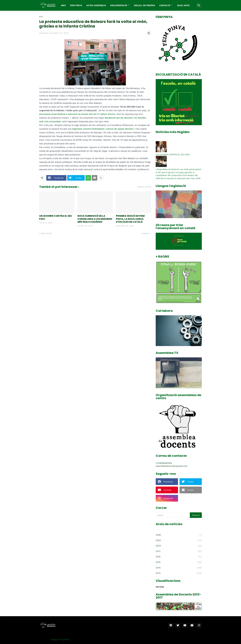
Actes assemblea (96, 5)
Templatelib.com (79, 639)
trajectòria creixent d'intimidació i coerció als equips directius (103, 129)
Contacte (165, 5)
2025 (179, 540)
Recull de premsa (145, 5)
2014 (179, 568)
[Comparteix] (149, 33)
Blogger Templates (60, 639)
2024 (179, 546)
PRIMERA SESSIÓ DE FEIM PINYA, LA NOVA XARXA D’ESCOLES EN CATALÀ (130, 219)
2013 (179, 573)
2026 (179, 535)
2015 (179, 562)
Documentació (119, 5)
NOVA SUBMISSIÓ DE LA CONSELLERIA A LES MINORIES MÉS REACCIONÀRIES (95, 219)
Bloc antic (184, 5)
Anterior (145, 233)
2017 (179, 551)
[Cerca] (199, 5)
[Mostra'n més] (101, 178)
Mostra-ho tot (144, 187)
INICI (63, 5)
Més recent (46, 233)
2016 (179, 557)
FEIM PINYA (76, 5)
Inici (41, 16)
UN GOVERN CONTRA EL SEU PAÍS (56, 217)
